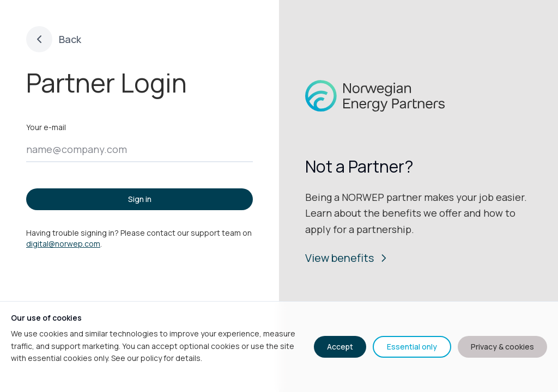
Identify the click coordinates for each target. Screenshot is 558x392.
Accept (340, 347)
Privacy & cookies (502, 347)
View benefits (347, 258)
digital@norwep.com (63, 244)
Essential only (412, 347)
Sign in (140, 199)
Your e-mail (46, 127)
